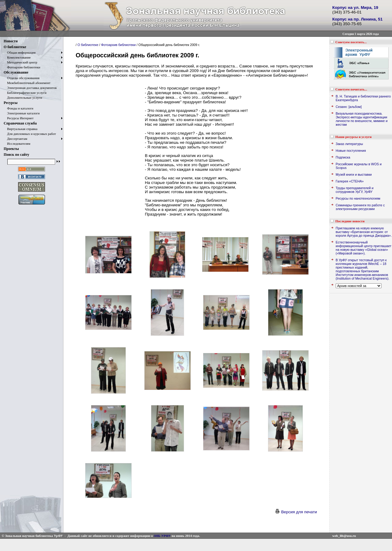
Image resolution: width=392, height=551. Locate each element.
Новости (11, 41)
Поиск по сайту (17, 155)
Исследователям (17, 143)
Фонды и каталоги (19, 108)
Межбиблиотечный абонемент (27, 83)
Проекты (11, 149)
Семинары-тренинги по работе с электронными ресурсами (360, 207)
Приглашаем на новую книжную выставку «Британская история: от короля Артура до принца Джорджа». (364, 232)
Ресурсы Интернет (19, 118)
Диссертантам (15, 139)
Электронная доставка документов (30, 88)
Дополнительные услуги (23, 98)
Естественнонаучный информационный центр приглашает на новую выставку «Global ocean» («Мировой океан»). (364, 248)
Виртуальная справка (21, 129)
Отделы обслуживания (22, 78)
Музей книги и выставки (354, 174)
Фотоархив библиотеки (22, 67)
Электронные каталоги (22, 113)
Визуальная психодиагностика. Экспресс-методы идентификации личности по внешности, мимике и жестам (362, 119)
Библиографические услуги (25, 93)
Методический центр (20, 62)
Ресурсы (11, 103)
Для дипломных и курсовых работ (30, 134)
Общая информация (20, 52)
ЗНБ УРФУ (162, 536)
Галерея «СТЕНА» (350, 181)
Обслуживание (16, 72)
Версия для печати (296, 512)
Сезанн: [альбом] (349, 107)
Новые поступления (351, 151)
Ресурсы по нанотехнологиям (358, 198)
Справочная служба (20, 123)
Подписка (343, 157)
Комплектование (17, 57)
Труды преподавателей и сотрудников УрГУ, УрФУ (354, 190)
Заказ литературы (349, 144)
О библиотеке (15, 47)
